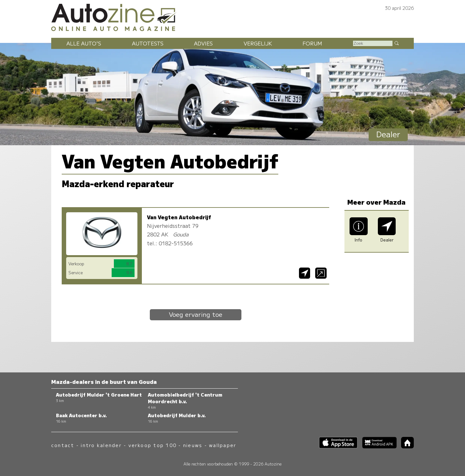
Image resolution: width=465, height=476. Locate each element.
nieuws (193, 445)
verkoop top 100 (153, 445)
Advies (203, 43)
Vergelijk (258, 43)
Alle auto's (84, 43)
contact (63, 445)
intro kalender (101, 445)
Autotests (148, 43)
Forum (312, 43)
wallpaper (223, 445)
